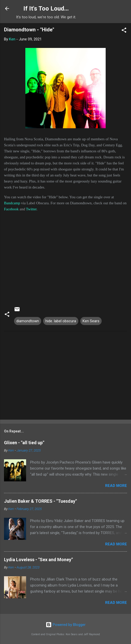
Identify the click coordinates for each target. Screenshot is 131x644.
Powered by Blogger (66, 625)
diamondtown (28, 321)
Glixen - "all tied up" (24, 443)
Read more (116, 486)
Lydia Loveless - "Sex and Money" (38, 560)
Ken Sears (91, 321)
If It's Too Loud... (46, 9)
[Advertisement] (65, 376)
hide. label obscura (61, 321)
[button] (124, 31)
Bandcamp (12, 203)
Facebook (11, 209)
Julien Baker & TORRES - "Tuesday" (40, 501)
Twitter (31, 209)
